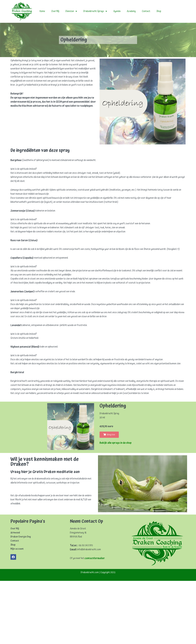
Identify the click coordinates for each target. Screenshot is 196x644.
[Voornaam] (32, 512)
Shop (160, 11)
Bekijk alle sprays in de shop (116, 451)
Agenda (118, 11)
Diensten (71, 11)
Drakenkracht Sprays (96, 11)
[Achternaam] (32, 519)
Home (42, 11)
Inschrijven (32, 527)
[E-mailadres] (32, 505)
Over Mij (55, 11)
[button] (109, 442)
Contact (147, 11)
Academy (132, 11)
